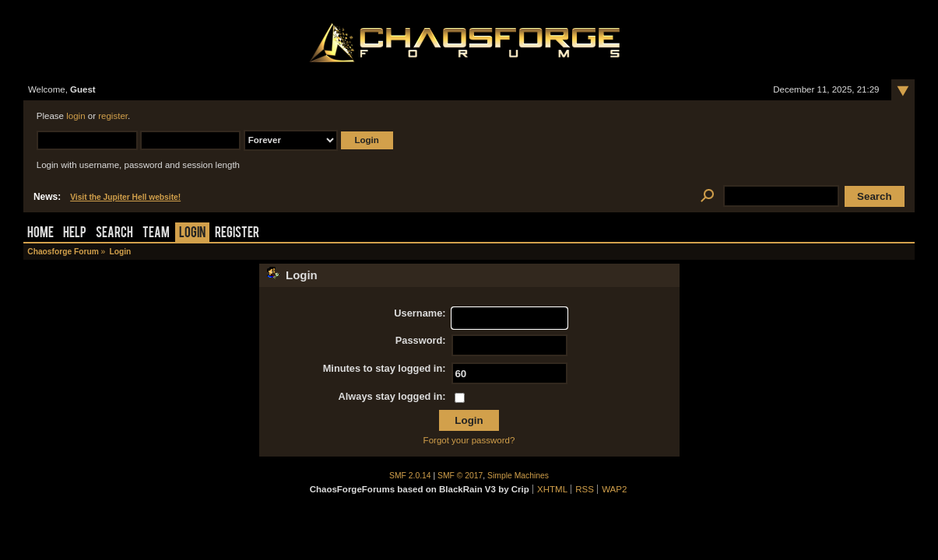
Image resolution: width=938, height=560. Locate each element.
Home (40, 234)
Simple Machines (518, 476)
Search (114, 234)
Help (75, 234)
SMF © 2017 (460, 476)
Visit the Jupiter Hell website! (125, 197)
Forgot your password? (469, 440)
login (76, 116)
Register (237, 234)
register (113, 116)
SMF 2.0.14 (410, 476)
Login (192, 234)
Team (156, 234)
